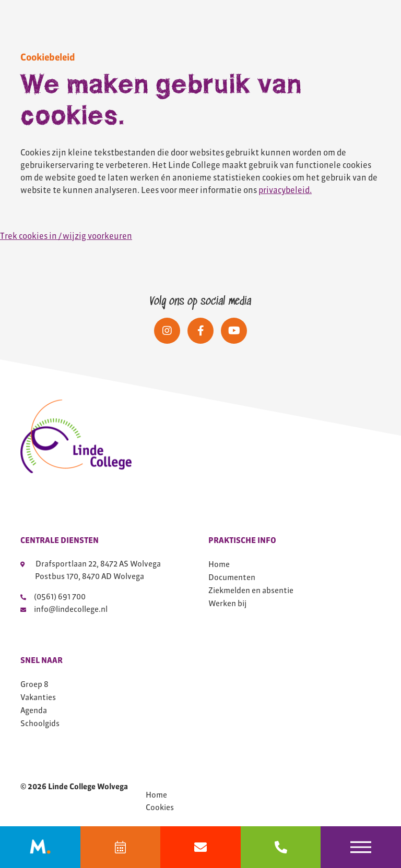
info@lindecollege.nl (64, 609)
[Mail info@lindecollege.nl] (200, 847)
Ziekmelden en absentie (251, 590)
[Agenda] (121, 847)
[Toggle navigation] (361, 847)
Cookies (160, 807)
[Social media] (167, 331)
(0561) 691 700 (53, 596)
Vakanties (38, 697)
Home (219, 564)
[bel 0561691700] (281, 847)
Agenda (34, 710)
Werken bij (227, 603)
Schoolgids (40, 723)
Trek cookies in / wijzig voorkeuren (66, 236)
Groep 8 (34, 684)
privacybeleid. (285, 190)
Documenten (232, 577)
